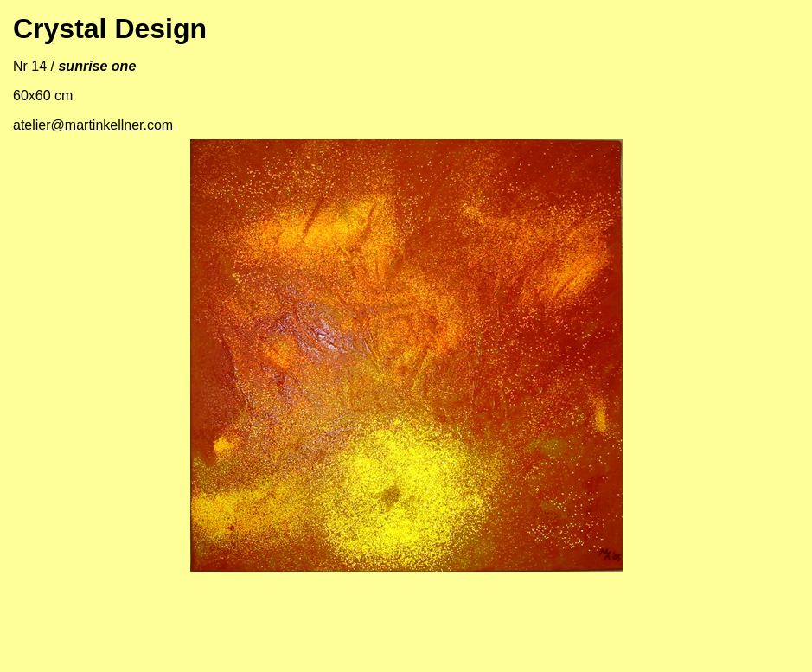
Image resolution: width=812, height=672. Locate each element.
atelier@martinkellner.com (93, 125)
